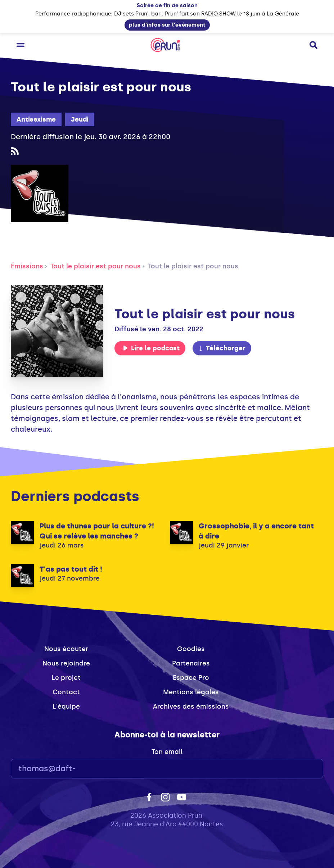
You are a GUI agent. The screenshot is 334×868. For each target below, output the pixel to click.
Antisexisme (36, 119)
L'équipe (66, 706)
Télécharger (222, 348)
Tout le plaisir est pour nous (96, 266)
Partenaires (191, 663)
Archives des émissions (191, 706)
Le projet (66, 678)
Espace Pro (191, 678)
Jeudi (80, 119)
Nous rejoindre (66, 663)
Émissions (27, 266)
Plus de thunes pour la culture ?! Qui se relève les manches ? (97, 531)
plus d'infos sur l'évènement (167, 25)
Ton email (167, 752)
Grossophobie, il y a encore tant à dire (256, 531)
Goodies (191, 649)
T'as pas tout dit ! (71, 569)
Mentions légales (191, 692)
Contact (66, 692)
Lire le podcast (151, 348)
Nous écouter (66, 649)
